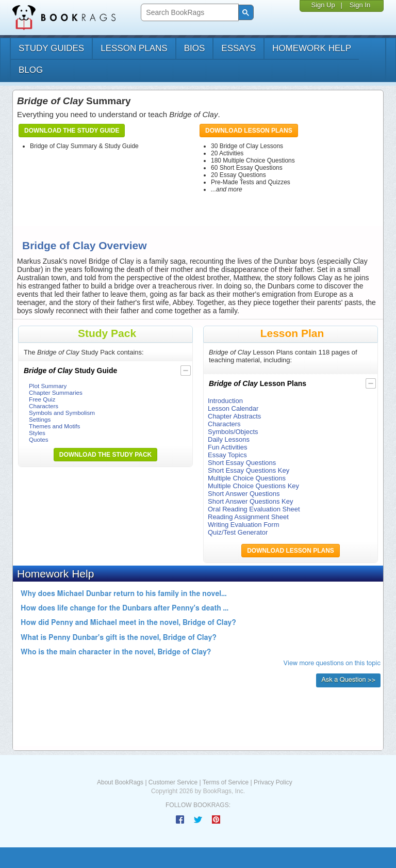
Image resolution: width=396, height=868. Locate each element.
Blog (31, 70)
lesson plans (134, 48)
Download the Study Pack (106, 455)
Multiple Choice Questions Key (253, 486)
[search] (188, 13)
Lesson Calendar (233, 408)
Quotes (39, 439)
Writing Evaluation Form (243, 525)
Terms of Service (226, 782)
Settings (40, 419)
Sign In (360, 5)
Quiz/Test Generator (238, 532)
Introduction (225, 401)
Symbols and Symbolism (62, 413)
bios (195, 48)
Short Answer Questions (244, 494)
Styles (37, 433)
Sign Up (323, 5)
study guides (51, 48)
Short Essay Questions (242, 463)
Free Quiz (42, 399)
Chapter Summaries (56, 392)
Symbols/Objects (233, 432)
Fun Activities (228, 447)
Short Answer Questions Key (250, 501)
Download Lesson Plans (249, 131)
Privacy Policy (273, 782)
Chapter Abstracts (234, 416)
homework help (312, 48)
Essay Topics (227, 455)
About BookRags (120, 782)
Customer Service (173, 782)
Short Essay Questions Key (249, 470)
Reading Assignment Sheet (248, 517)
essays (238, 48)
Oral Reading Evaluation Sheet (254, 509)
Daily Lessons (229, 439)
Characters (44, 406)
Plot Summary (48, 386)
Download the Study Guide (72, 131)
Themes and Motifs (54, 426)
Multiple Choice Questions (247, 478)
